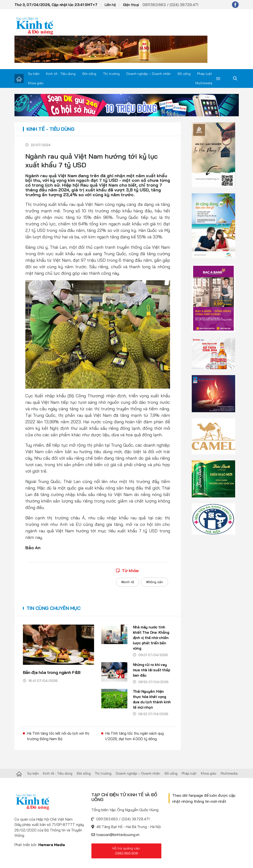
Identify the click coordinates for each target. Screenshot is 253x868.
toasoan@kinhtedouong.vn (118, 835)
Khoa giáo (36, 83)
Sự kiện (34, 74)
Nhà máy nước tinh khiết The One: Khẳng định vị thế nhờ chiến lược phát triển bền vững (151, 638)
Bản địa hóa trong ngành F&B (52, 672)
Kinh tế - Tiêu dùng (61, 74)
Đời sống (89, 74)
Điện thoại (131, 5)
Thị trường (111, 74)
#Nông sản (154, 582)
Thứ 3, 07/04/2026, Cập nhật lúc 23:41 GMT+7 (56, 5)
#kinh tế (128, 582)
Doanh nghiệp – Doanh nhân (149, 74)
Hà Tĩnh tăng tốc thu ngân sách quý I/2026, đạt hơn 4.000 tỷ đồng (135, 736)
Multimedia (204, 83)
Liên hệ (110, 5)
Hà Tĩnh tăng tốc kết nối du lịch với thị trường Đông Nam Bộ (58, 736)
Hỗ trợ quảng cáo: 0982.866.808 (126, 851)
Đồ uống (184, 74)
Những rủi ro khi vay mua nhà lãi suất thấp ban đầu (152, 670)
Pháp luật (205, 74)
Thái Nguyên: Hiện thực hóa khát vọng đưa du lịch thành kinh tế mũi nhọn (152, 699)
